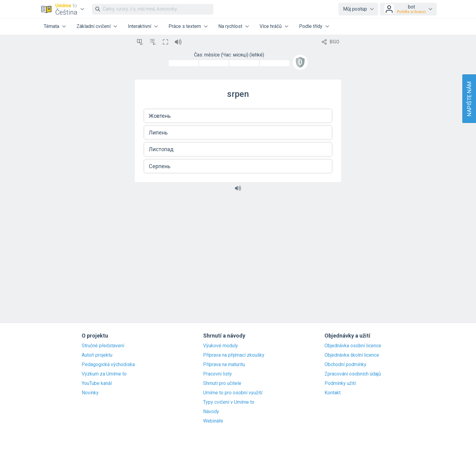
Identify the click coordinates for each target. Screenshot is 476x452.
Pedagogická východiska (108, 365)
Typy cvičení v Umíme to (229, 402)
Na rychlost (230, 26)
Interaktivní (139, 26)
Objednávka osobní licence (353, 346)
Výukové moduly (221, 346)
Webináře (213, 421)
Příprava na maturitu (224, 365)
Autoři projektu (97, 355)
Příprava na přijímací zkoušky (234, 355)
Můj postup (355, 9)
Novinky (90, 393)
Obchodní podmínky (345, 365)
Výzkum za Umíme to (104, 374)
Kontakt (333, 393)
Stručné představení (103, 346)
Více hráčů (271, 26)
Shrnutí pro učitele (222, 383)
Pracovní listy (218, 374)
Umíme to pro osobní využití (233, 393)
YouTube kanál (97, 383)
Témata (51, 26)
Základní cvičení (93, 26)
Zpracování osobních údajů (353, 374)
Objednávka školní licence (352, 355)
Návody (211, 412)
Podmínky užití (340, 383)
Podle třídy (311, 26)
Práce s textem (185, 26)
